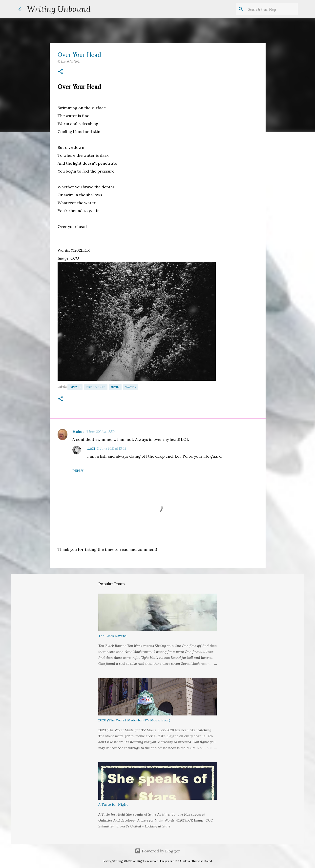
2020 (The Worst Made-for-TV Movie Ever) (134, 720)
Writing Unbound (59, 9)
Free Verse (96, 387)
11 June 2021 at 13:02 (112, 449)
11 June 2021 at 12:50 (100, 432)
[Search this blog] (272, 9)
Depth (75, 387)
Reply (78, 471)
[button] (61, 72)
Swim (115, 387)
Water (131, 387)
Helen (78, 431)
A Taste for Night (113, 804)
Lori (91, 448)
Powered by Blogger (157, 851)
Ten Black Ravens (112, 636)
